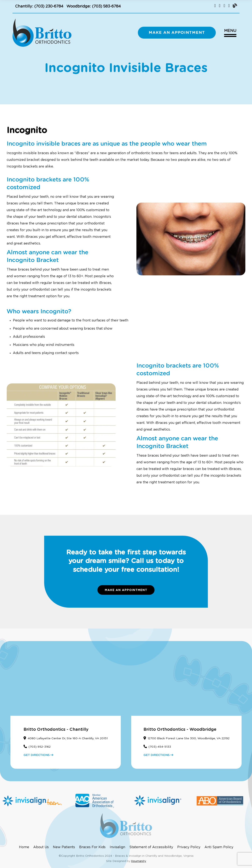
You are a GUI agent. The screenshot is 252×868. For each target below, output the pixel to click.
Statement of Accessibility (151, 847)
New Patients (64, 847)
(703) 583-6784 (106, 6)
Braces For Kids (92, 847)
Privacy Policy (189, 847)
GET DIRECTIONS (38, 755)
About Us (41, 847)
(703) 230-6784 (49, 6)
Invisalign (117, 847)
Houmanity (139, 861)
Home (24, 847)
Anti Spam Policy (219, 847)
